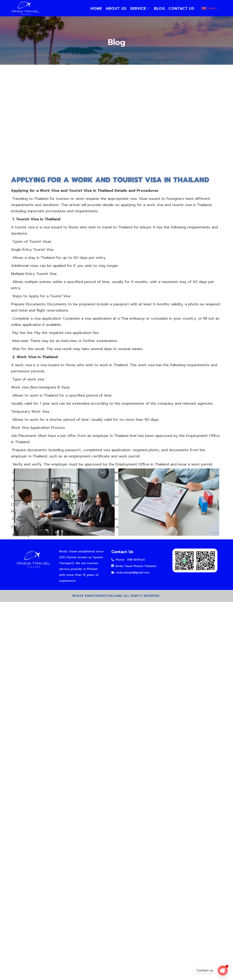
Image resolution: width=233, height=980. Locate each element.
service (140, 8)
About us (116, 8)
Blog (160, 8)
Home (96, 8)
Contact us (181, 8)
